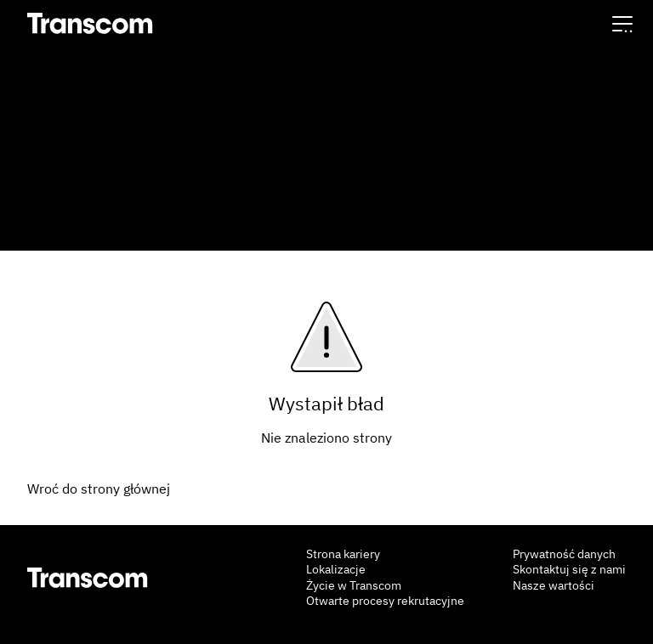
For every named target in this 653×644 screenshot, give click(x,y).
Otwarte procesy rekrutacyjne (385, 601)
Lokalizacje (336, 569)
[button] (622, 23)
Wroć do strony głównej (99, 489)
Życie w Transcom (354, 585)
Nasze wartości (554, 585)
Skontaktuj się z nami (569, 569)
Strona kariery (343, 554)
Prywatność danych (564, 554)
